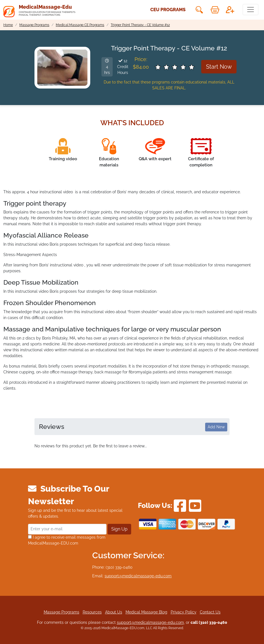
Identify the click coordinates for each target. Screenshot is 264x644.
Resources (92, 612)
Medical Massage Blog (146, 612)
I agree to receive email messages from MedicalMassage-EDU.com (67, 540)
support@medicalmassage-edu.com (138, 576)
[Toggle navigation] (251, 10)
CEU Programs (168, 10)
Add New (216, 427)
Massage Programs (62, 612)
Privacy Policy (184, 612)
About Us (114, 612)
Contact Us (210, 612)
